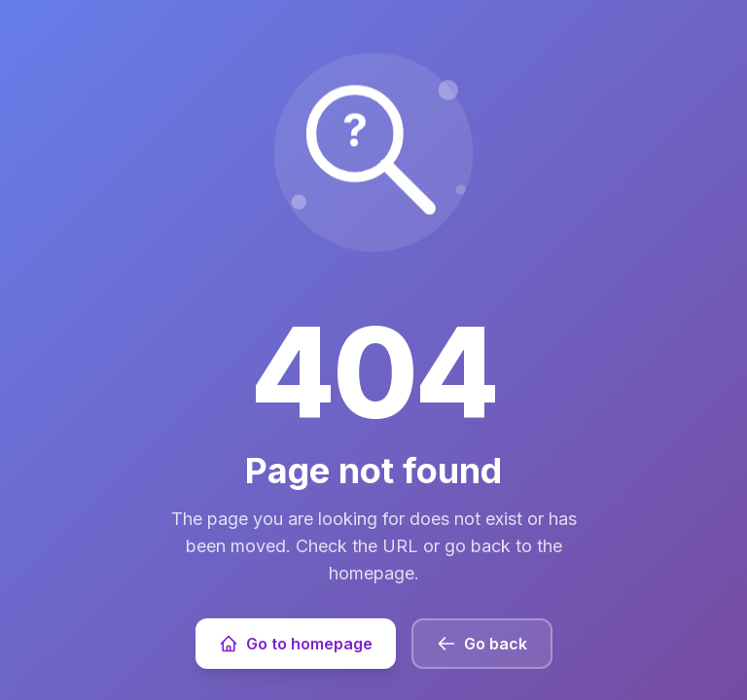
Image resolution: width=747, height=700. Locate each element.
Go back (482, 644)
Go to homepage (296, 644)
